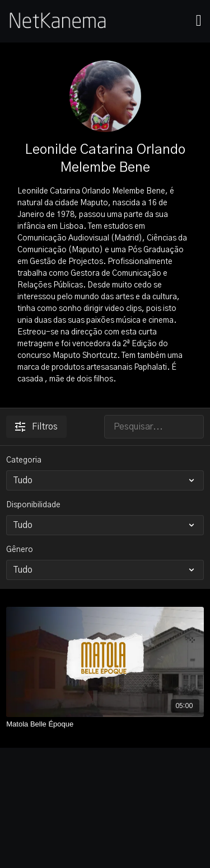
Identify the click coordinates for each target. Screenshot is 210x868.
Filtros (36, 427)
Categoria (24, 460)
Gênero (20, 550)
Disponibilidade (33, 505)
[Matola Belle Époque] (105, 724)
